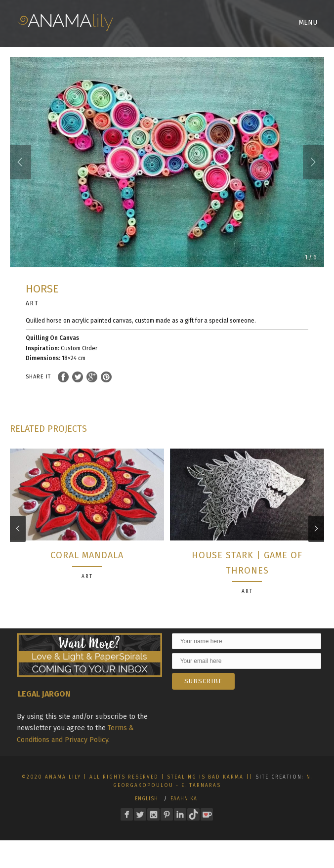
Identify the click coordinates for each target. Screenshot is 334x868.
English (146, 806)
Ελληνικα (184, 806)
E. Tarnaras (201, 792)
